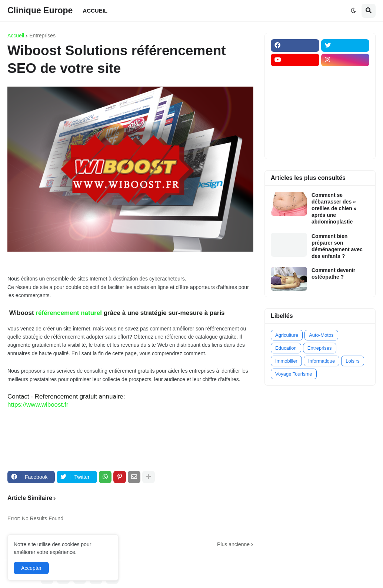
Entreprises (42, 36)
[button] (353, 11)
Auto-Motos (321, 335)
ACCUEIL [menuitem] (95, 11)
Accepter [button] (31, 568)
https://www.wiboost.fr (38, 405)
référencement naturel (69, 313)
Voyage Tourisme (294, 374)
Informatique (322, 361)
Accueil (16, 36)
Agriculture (287, 335)
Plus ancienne (233, 544)
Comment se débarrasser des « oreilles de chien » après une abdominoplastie (334, 209)
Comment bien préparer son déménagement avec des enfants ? (337, 246)
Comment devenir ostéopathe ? (333, 273)
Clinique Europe (40, 10)
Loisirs (353, 361)
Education (286, 348)
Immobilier (286, 361)
